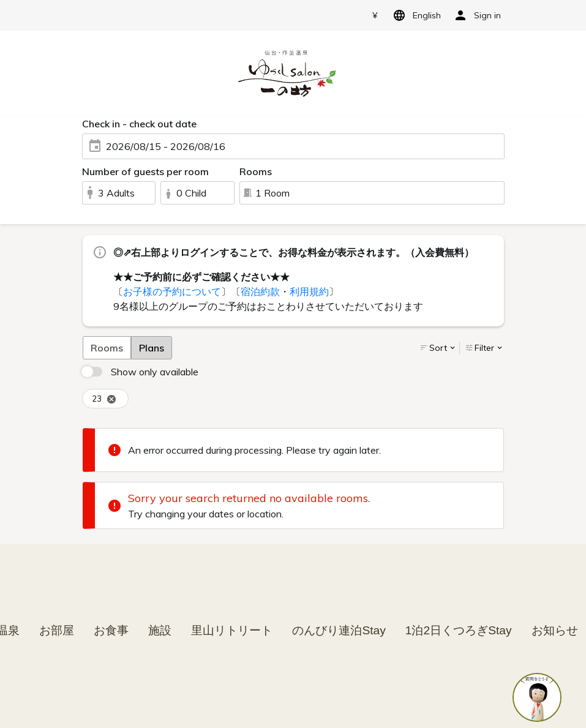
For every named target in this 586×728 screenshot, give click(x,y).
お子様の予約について (172, 291)
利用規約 (309, 291)
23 (104, 399)
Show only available (155, 372)
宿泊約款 (260, 291)
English (415, 15)
